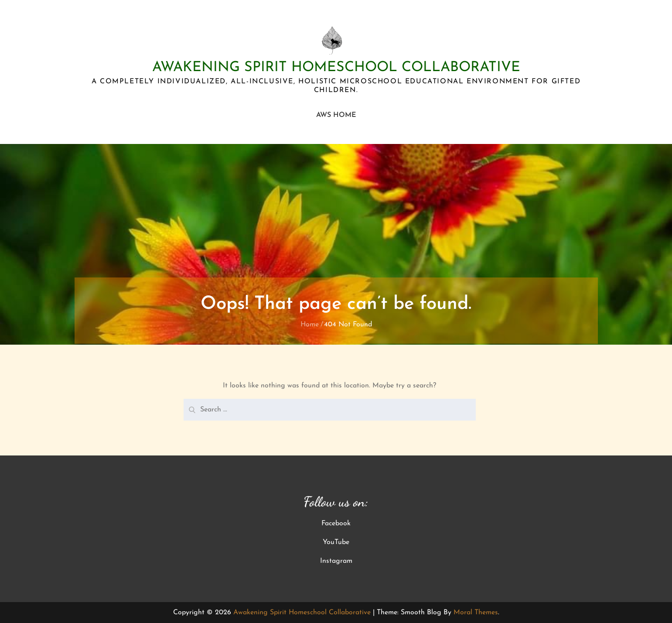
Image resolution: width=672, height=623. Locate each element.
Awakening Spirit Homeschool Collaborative (336, 68)
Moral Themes (476, 613)
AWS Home (336, 115)
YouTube (336, 542)
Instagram (336, 561)
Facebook (336, 524)
